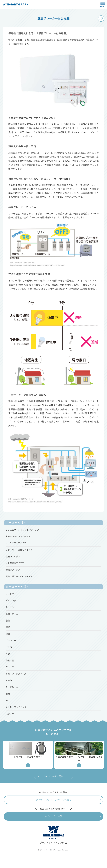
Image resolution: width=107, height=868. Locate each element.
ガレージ (10, 667)
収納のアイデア (13, 556)
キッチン (10, 607)
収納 (8, 634)
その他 (9, 680)
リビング (10, 594)
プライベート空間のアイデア (19, 550)
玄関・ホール (12, 614)
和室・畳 (10, 660)
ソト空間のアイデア (15, 563)
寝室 (8, 627)
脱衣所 (9, 647)
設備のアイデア (13, 570)
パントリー (11, 714)
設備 (8, 694)
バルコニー (11, 640)
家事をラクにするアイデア (18, 536)
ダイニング (11, 600)
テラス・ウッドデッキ (16, 707)
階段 (8, 620)
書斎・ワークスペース (16, 674)
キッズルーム (12, 687)
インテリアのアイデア (16, 543)
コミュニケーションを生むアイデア (22, 530)
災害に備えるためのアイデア (19, 576)
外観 (8, 654)
